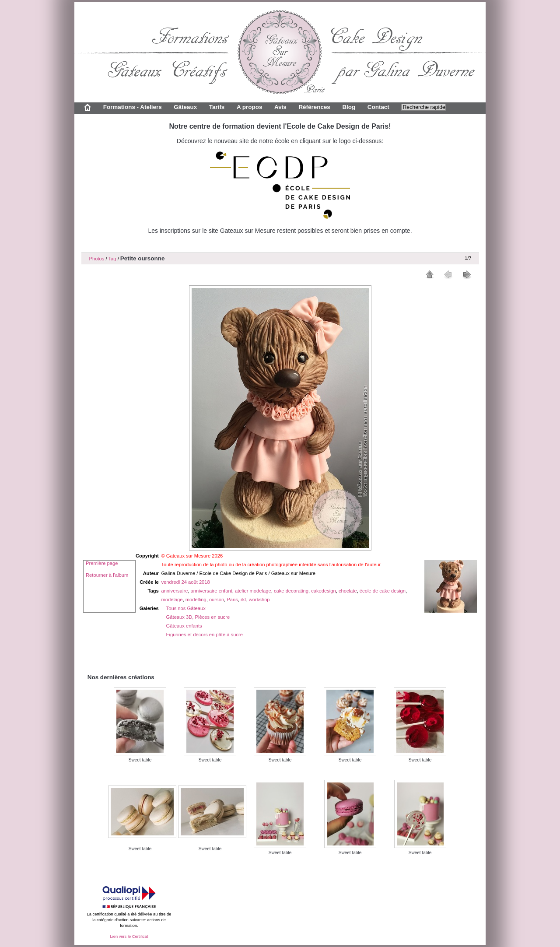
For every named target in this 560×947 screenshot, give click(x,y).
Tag (112, 259)
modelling (196, 600)
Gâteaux (185, 107)
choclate (348, 591)
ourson (217, 600)
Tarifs (217, 107)
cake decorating (291, 591)
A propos (249, 107)
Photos (97, 259)
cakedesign (324, 591)
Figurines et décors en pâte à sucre (205, 635)
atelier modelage (253, 591)
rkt (243, 600)
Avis (280, 107)
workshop (259, 600)
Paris (232, 600)
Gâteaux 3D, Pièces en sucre (198, 617)
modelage (172, 600)
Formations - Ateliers (133, 107)
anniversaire (174, 591)
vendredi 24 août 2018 (185, 582)
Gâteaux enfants (184, 626)
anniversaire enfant (212, 591)
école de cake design (383, 591)
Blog (349, 107)
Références (314, 107)
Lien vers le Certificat (129, 936)
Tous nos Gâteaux (186, 608)
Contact (378, 107)
